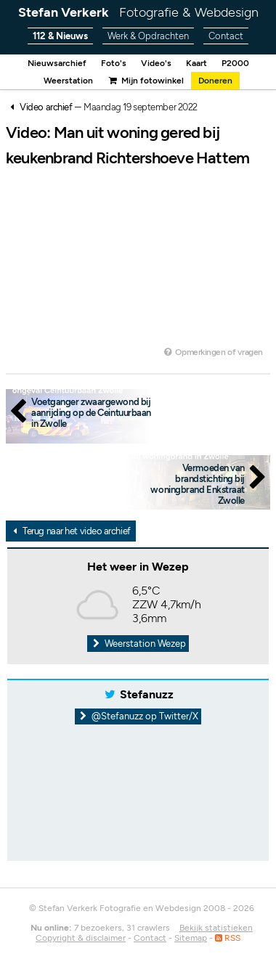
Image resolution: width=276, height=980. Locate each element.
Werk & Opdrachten (148, 36)
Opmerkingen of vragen (212, 352)
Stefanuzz (147, 694)
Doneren (215, 81)
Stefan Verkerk (138, 12)
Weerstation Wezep (138, 644)
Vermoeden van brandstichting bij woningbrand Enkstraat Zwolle (198, 484)
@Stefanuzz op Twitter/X (138, 716)
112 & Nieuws (60, 36)
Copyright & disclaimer (81, 938)
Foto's (114, 63)
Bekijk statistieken (216, 928)
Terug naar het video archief (70, 531)
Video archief (46, 107)
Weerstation (68, 81)
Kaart (196, 63)
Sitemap (191, 938)
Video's (156, 63)
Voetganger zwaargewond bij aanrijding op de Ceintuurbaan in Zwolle (91, 413)
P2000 (235, 63)
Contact (226, 36)
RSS (228, 938)
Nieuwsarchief (57, 63)
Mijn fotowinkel (145, 81)
